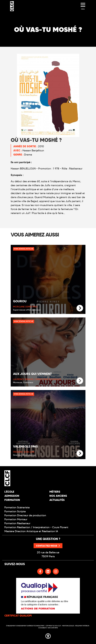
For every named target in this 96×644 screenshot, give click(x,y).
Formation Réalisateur (17, 523)
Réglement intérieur (82, 626)
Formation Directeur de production (25, 515)
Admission (12, 496)
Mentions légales (68, 626)
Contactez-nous (48, 546)
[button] (48, 635)
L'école (9, 492)
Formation (12, 500)
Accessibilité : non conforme (48, 628)
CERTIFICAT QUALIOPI (18, 616)
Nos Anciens (58, 496)
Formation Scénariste (17, 507)
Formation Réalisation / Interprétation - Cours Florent (36, 527)
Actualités (57, 500)
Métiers (55, 492)
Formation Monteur (16, 519)
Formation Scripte (15, 511)
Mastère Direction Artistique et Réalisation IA (31, 531)
